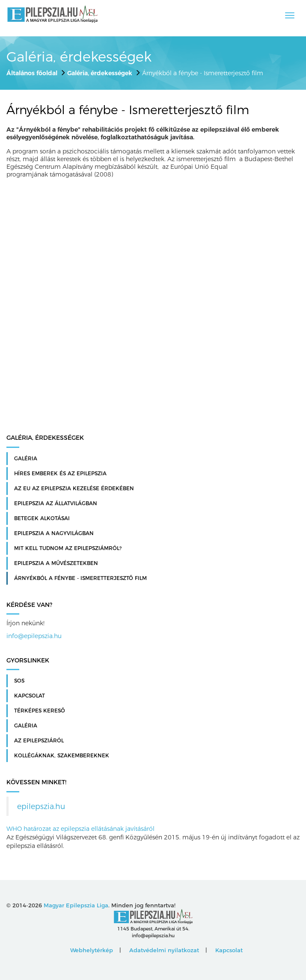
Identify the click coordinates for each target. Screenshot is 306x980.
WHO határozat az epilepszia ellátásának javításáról (80, 829)
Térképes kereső (40, 711)
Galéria (26, 459)
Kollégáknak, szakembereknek (62, 756)
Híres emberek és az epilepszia (60, 474)
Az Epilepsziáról (39, 741)
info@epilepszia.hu (34, 636)
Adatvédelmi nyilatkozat (164, 950)
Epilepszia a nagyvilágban (54, 533)
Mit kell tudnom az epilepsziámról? (68, 548)
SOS (19, 681)
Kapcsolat (30, 696)
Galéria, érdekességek (100, 73)
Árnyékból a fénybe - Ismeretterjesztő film (80, 578)
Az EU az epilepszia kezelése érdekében (74, 489)
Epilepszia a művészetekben (56, 563)
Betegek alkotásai (42, 518)
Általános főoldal (32, 73)
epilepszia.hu (41, 806)
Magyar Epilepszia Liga (76, 905)
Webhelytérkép (92, 950)
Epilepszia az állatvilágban (56, 503)
